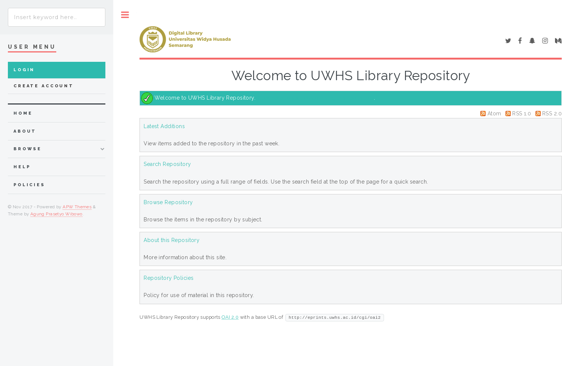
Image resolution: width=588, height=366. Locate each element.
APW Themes (77, 207)
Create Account (44, 86)
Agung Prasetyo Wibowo (56, 214)
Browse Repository (168, 202)
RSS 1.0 (522, 114)
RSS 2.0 (552, 114)
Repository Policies (169, 278)
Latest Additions (164, 126)
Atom (494, 114)
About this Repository (172, 240)
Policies (29, 185)
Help (22, 167)
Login (24, 70)
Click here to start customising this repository (316, 98)
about (25, 131)
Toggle (125, 15)
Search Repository (167, 164)
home (23, 113)
